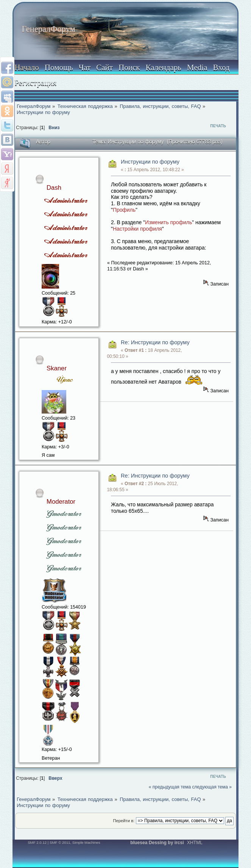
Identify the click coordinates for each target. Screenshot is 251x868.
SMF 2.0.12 (37, 842)
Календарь (163, 67)
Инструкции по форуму (150, 162)
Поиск (129, 67)
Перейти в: (124, 821)
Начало (27, 67)
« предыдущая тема (170, 787)
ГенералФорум (48, 29)
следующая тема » (212, 787)
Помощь (59, 67)
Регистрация (35, 83)
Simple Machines (86, 842)
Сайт (104, 67)
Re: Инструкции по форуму (155, 342)
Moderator (61, 502)
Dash (54, 188)
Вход (221, 67)
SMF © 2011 (60, 842)
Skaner (57, 368)
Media (197, 67)
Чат (85, 67)
